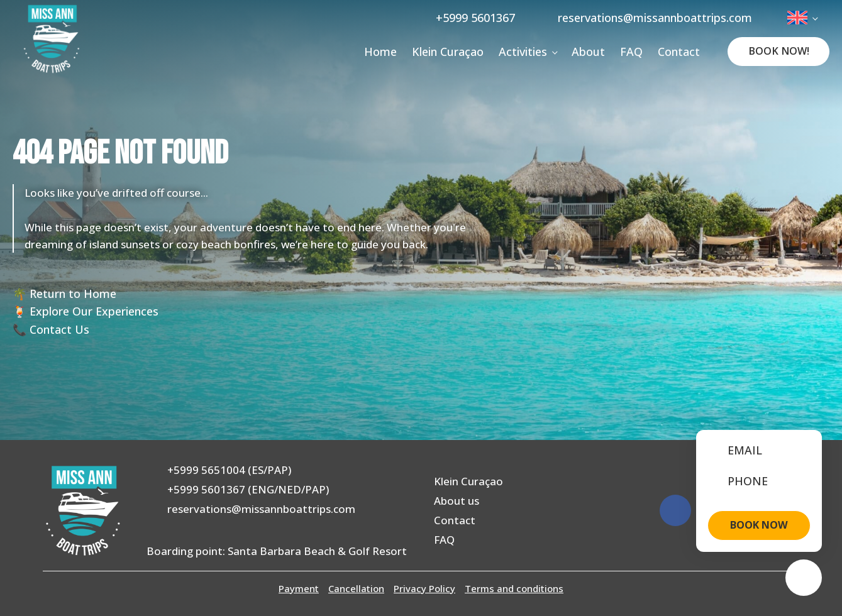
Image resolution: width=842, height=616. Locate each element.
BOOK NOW (759, 525)
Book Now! (779, 51)
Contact (679, 52)
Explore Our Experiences (94, 311)
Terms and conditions (514, 588)
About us (457, 501)
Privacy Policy (424, 588)
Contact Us (59, 329)
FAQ (631, 52)
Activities (523, 52)
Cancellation (356, 588)
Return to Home (73, 294)
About (588, 52)
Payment (299, 588)
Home (380, 52)
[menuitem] (802, 18)
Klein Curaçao (448, 52)
